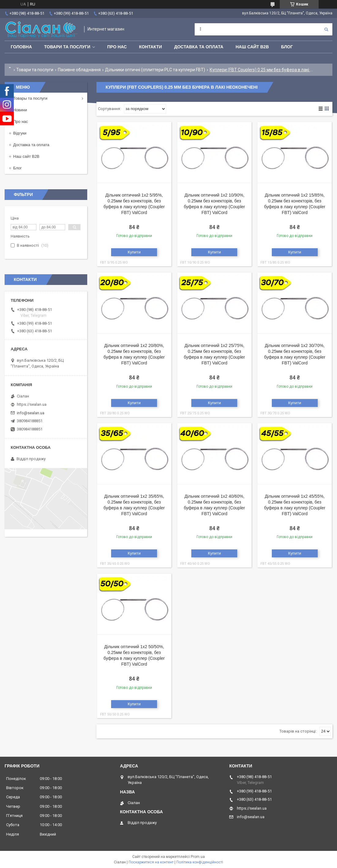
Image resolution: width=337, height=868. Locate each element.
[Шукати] (326, 29)
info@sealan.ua (31, 413)
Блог (287, 47)
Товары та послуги (30, 98)
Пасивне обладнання (79, 70)
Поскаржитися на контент (151, 862)
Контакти (150, 47)
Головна (21, 47)
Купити (134, 252)
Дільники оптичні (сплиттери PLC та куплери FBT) (155, 70)
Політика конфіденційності (200, 862)
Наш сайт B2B (252, 47)
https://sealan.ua (32, 404)
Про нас (117, 47)
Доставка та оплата (199, 47)
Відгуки (20, 133)
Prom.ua (198, 857)
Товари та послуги (67, 47)
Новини (20, 110)
